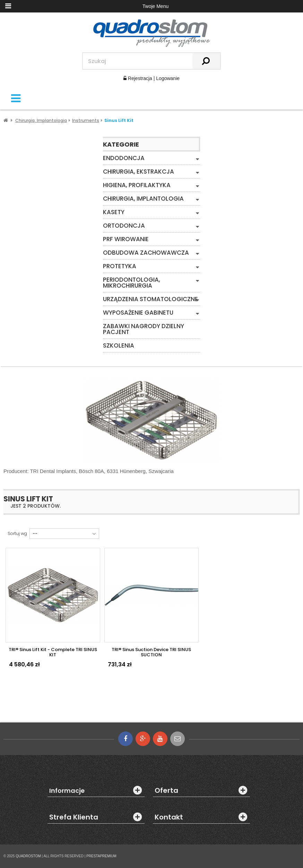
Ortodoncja (124, 226)
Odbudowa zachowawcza (146, 253)
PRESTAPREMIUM (101, 856)
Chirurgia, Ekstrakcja (138, 172)
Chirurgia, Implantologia (143, 199)
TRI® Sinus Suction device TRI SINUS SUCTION (151, 652)
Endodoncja (124, 158)
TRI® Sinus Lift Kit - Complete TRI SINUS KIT (53, 652)
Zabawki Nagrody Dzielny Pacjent (144, 329)
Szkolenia (119, 346)
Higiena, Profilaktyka (137, 185)
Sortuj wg (17, 534)
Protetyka (120, 266)
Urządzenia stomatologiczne (150, 299)
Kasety (114, 212)
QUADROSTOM (28, 856)
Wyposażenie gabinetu (138, 313)
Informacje (67, 791)
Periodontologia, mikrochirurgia (132, 283)
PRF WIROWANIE (126, 239)
